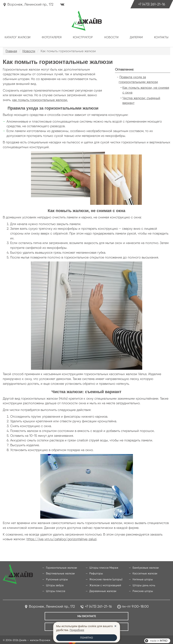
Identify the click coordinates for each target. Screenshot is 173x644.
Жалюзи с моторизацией (104, 584)
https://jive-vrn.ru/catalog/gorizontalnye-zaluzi (62, 539)
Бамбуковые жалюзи (144, 568)
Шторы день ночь (143, 584)
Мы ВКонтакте (87, 614)
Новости (111, 37)
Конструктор (83, 37)
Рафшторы (96, 573)
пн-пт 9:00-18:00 (135, 605)
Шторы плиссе (55, 590)
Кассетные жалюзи (144, 573)
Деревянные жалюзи (101, 590)
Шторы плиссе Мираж (102, 568)
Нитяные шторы (142, 579)
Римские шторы (142, 590)
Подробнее (77, 630)
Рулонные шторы (56, 579)
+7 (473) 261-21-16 (149, 5)
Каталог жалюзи (18, 37)
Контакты (161, 37)
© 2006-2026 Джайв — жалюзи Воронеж (27, 637)
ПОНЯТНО (86, 638)
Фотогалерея (52, 37)
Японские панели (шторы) (104, 579)
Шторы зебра (54, 584)
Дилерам (136, 37)
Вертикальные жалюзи (59, 573)
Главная (11, 51)
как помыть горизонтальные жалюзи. (40, 100)
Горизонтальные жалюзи (60, 568)
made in (159, 638)
